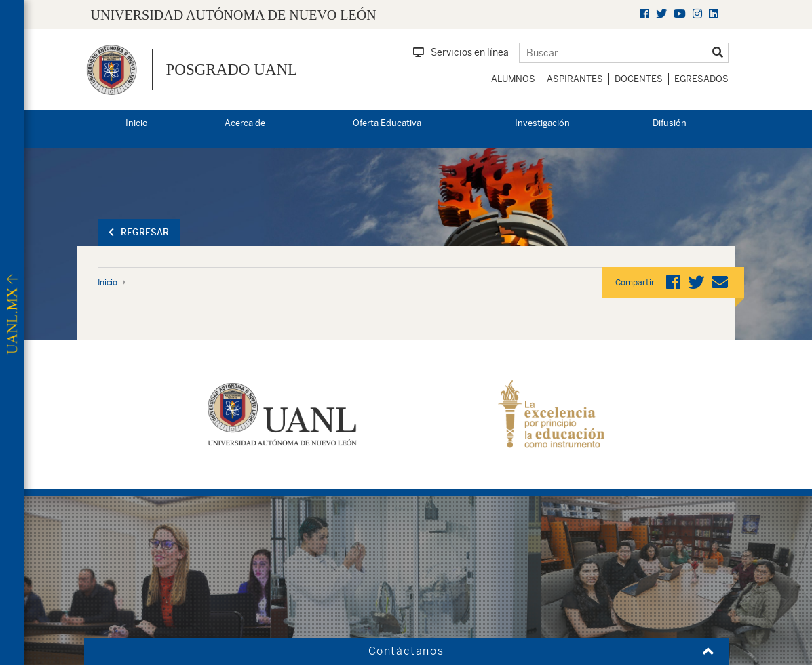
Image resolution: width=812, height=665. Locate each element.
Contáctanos (406, 651)
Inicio (137, 123)
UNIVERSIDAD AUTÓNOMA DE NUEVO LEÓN (234, 15)
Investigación (542, 123)
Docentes (639, 79)
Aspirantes (575, 79)
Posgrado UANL (232, 69)
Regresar (139, 232)
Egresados (701, 79)
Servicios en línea (461, 52)
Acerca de (245, 123)
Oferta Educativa (387, 123)
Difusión (670, 123)
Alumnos (513, 79)
